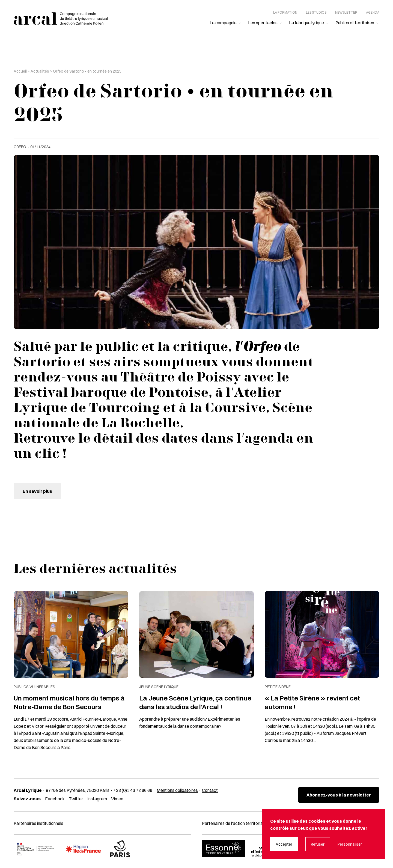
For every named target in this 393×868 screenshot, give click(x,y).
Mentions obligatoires (177, 790)
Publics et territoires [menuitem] (355, 23)
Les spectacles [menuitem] (263, 23)
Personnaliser (350, 844)
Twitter (76, 799)
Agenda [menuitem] (373, 12)
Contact (210, 790)
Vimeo (117, 799)
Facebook (55, 799)
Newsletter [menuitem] (346, 12)
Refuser (318, 844)
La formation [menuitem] (285, 12)
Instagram (97, 799)
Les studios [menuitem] (316, 12)
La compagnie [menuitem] (223, 23)
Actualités (40, 71)
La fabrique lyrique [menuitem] (306, 23)
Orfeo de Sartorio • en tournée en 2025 (87, 71)
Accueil (20, 71)
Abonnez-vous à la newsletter (339, 795)
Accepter (284, 844)
